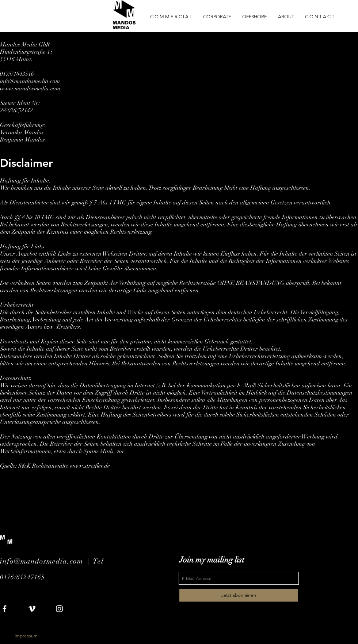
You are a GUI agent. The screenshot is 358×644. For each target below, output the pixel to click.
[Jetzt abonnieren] (239, 595)
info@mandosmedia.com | (47, 561)
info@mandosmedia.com (30, 81)
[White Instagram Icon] (59, 609)
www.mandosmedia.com (30, 88)
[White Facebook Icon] (5, 609)
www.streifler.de (90, 466)
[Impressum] (26, 636)
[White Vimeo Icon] (32, 609)
